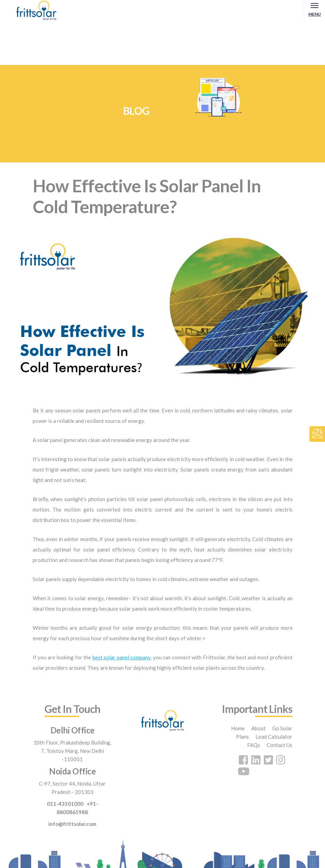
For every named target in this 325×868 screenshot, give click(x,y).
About (258, 728)
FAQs (254, 745)
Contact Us (279, 745)
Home (238, 728)
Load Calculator (274, 737)
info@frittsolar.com (72, 824)
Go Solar (282, 728)
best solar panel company (122, 657)
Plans (242, 737)
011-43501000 (65, 804)
